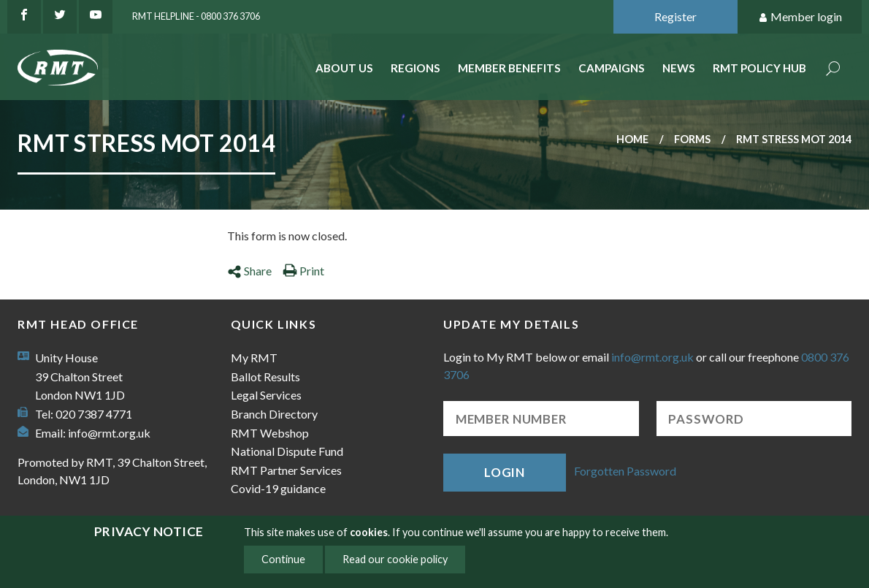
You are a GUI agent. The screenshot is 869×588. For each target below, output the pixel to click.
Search (833, 70)
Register (675, 16)
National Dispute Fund (287, 451)
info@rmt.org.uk (109, 433)
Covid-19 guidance (278, 488)
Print (303, 271)
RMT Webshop (270, 433)
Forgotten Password (625, 471)
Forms (692, 139)
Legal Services (266, 395)
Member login (800, 17)
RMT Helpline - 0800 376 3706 (196, 16)
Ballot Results (265, 377)
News (679, 68)
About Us (344, 68)
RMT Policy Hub (759, 68)
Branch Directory (274, 414)
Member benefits (509, 68)
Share (249, 271)
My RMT (254, 358)
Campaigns (612, 68)
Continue (283, 559)
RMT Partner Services (286, 470)
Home (632, 139)
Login (505, 472)
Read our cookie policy (395, 559)
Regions (416, 68)
